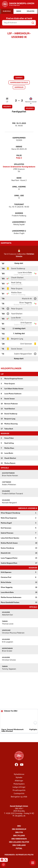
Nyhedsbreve (19, 774)
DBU (19, 826)
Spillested (19, 164)
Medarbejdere (19, 784)
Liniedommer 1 (19, 222)
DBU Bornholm (19, 829)
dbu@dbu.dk (20, 816)
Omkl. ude (19, 196)
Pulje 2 (19, 158)
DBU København (19, 839)
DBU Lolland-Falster (19, 842)
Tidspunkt (19, 205)
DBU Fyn (19, 832)
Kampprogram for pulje (19, 83)
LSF (7, 102)
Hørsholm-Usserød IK (31, 103)
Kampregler (19, 87)
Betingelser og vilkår (19, 797)
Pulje (19, 156)
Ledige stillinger (19, 787)
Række (19, 147)
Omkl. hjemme (19, 187)
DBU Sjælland (19, 845)
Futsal (19, 848)
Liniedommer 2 (19, 231)
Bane (19, 178)
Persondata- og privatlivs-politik (19, 855)
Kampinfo (19, 78)
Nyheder (19, 777)
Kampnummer (19, 138)
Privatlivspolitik (19, 790)
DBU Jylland (19, 836)
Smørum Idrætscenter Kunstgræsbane (19, 167)
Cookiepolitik (19, 793)
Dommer (19, 213)
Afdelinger (19, 781)
